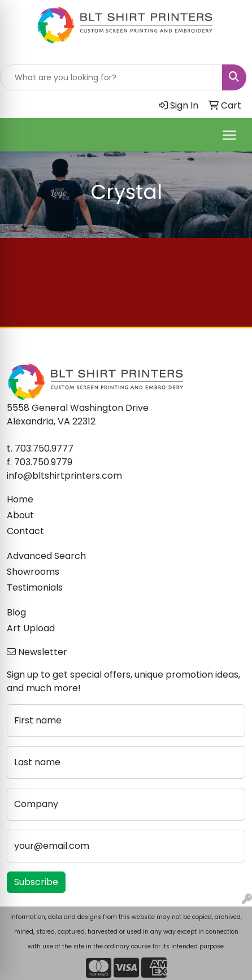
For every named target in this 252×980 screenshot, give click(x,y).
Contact (25, 531)
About (20, 515)
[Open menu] (229, 135)
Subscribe (36, 882)
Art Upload (31, 628)
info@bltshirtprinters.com (64, 476)
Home (20, 499)
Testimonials (35, 587)
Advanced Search (46, 556)
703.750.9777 (44, 448)
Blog (16, 612)
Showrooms (33, 572)
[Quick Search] (111, 77)
